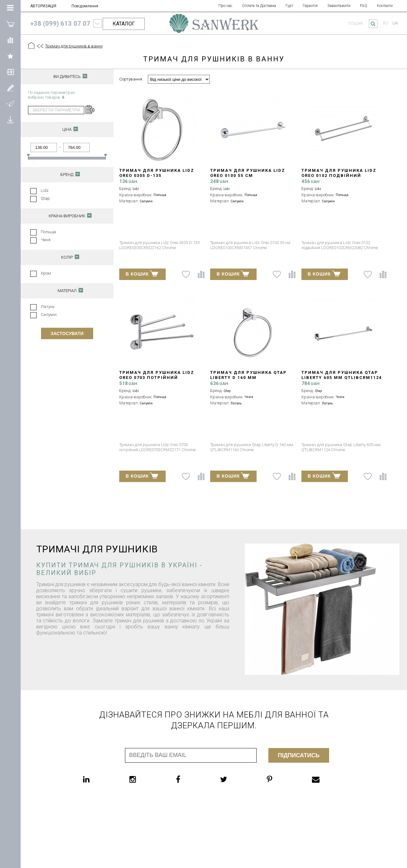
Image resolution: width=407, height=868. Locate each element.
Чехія (46, 240)
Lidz (45, 190)
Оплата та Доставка (259, 6)
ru (386, 23)
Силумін (49, 315)
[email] (328, 779)
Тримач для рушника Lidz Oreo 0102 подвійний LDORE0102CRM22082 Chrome (339, 175)
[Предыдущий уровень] (40, 46)
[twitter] (236, 779)
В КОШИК (142, 274)
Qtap (45, 198)
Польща (48, 232)
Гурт (289, 6)
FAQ (364, 6)
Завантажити (339, 6)
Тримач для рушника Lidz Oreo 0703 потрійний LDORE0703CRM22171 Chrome (157, 378)
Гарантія (310, 6)
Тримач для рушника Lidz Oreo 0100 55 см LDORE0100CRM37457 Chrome (248, 175)
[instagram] (145, 779)
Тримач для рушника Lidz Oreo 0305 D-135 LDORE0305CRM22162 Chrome (157, 175)
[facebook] (191, 779)
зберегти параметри (56, 110)
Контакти (385, 6)
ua (395, 23)
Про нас (225, 6)
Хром (46, 273)
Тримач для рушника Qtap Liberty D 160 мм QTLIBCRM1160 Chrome (248, 378)
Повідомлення (85, 6)
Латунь (48, 307)
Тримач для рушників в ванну (74, 46)
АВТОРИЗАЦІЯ (43, 6)
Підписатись (299, 755)
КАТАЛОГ (124, 24)
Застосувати (67, 333)
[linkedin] (99, 779)
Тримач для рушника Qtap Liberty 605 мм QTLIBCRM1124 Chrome (342, 378)
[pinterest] (282, 779)
